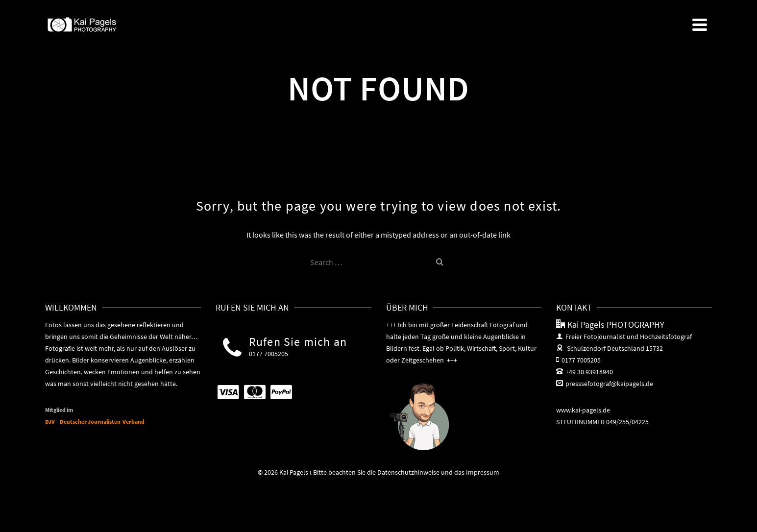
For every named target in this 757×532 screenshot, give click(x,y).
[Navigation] (700, 24)
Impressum (483, 472)
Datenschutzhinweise (408, 472)
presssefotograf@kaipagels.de (605, 384)
